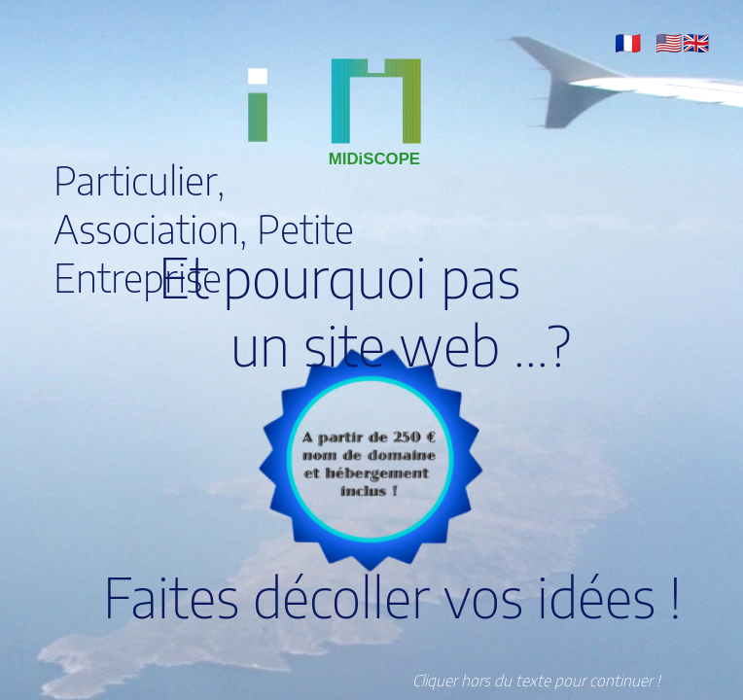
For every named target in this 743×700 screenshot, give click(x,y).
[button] (628, 42)
